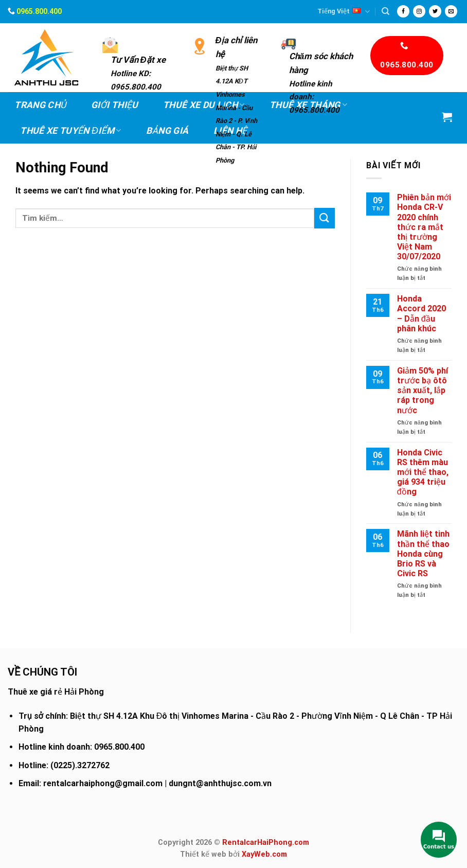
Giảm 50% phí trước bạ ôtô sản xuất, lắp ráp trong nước (423, 391)
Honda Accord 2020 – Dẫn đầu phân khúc (421, 314)
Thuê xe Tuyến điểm (71, 131)
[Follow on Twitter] (435, 11)
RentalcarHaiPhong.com (266, 843)
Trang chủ (40, 105)
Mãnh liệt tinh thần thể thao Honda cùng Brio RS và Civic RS (423, 554)
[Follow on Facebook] (403, 11)
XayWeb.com (264, 854)
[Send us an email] (451, 11)
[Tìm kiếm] (385, 11)
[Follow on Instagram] (419, 11)
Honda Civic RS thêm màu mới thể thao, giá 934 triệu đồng (423, 472)
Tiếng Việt (344, 12)
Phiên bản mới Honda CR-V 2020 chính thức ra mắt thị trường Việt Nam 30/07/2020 (424, 227)
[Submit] (325, 218)
